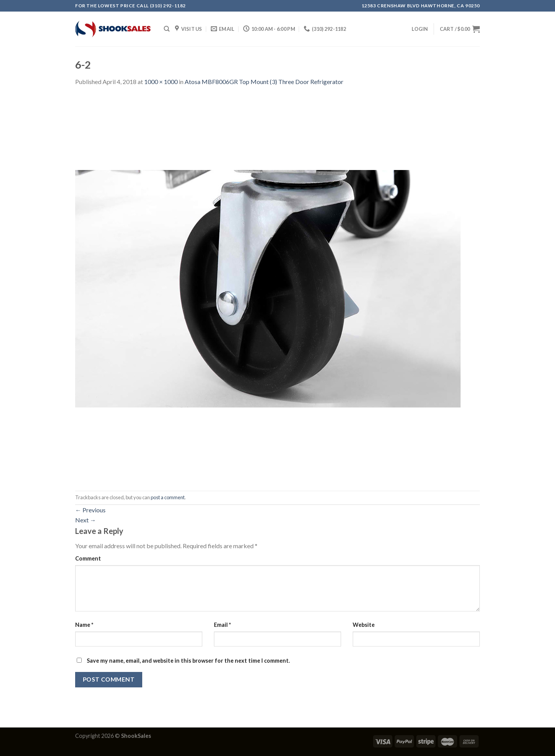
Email (222, 625)
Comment (88, 558)
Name (84, 625)
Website (364, 625)
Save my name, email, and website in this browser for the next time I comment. (188, 661)
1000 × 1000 (161, 82)
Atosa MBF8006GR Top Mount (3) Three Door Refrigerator (264, 82)
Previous (90, 510)
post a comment (168, 497)
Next (86, 520)
